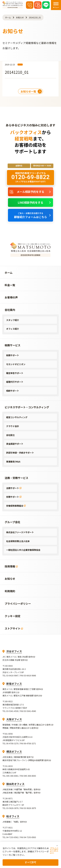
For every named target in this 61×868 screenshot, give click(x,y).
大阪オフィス (14, 719)
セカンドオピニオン (16, 364)
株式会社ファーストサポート (20, 532)
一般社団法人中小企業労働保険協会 (23, 550)
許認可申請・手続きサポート (20, 453)
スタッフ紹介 (13, 320)
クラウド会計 (13, 426)
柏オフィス (13, 816)
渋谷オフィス (14, 651)
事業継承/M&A (13, 462)
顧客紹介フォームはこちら (30, 215)
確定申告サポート (15, 373)
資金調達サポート (15, 444)
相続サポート (13, 391)
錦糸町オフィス (15, 784)
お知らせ (20, 17)
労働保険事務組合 (16, 506)
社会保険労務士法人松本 (18, 541)
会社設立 (10, 435)
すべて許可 (30, 862)
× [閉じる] (57, 846)
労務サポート (14, 497)
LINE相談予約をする (31, 202)
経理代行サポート (15, 382)
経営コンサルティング (17, 417)
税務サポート (13, 355)
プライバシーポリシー (54, 850)
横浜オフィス (14, 752)
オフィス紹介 (13, 329)
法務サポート (14, 488)
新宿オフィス (14, 684)
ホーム (8, 17)
